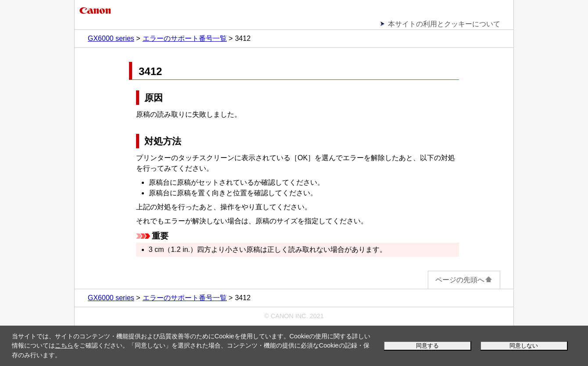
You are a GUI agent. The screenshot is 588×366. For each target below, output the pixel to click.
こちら (64, 345)
